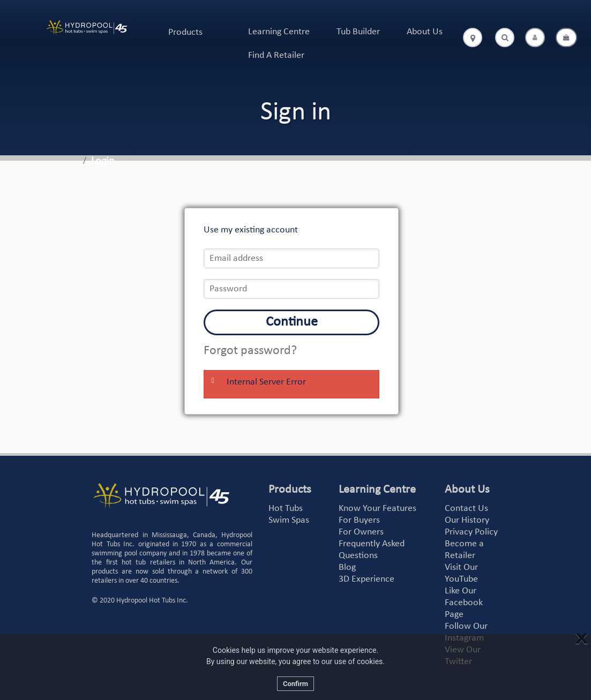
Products (185, 32)
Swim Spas (289, 520)
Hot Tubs (286, 509)
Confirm (295, 684)
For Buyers (359, 520)
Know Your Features (377, 509)
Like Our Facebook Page (464, 603)
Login (103, 161)
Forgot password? (250, 351)
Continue (292, 322)
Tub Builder (358, 32)
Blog (347, 567)
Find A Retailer (276, 55)
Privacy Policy (471, 532)
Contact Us (466, 509)
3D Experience (366, 579)
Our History (467, 520)
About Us (425, 32)
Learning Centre (279, 32)
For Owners (361, 532)
